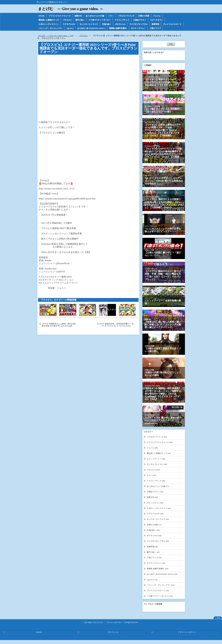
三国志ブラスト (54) (156, 496)
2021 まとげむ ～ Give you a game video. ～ (109, 626)
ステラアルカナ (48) (156, 518)
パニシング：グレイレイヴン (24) (162, 589)
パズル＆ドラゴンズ (132, 16)
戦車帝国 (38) (153, 551)
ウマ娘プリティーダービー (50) (161, 600)
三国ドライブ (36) (155, 562)
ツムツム (165, 16)
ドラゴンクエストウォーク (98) (161, 447)
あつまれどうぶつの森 (99, 16)
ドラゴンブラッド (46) (157, 486)
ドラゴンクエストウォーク (61, 16)
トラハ (116, 16)
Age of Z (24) (152, 584)
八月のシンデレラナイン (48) (160, 513)
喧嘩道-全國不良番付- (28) (158, 573)
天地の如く (111, 25)
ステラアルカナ (71, 25)
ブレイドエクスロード (49, 29)
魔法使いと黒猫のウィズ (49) (160, 458)
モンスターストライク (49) (159, 524)
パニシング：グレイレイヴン (75, 29)
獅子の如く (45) (154, 556)
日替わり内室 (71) (155, 529)
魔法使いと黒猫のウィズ (50, 20)
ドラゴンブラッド (128, 20)
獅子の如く (83, 20)
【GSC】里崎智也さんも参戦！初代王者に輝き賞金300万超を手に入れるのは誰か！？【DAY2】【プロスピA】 (60, 330)
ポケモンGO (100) (155, 540)
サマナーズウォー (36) (157, 567)
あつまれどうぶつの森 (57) (159, 491)
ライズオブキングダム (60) (159, 545)
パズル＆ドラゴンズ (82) (158, 442)
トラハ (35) (152, 480)
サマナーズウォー (169, 29)
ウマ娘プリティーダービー (104, 20)
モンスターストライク (92, 25)
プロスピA (69, 20)
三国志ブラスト (147, 20)
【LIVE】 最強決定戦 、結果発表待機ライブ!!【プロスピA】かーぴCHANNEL (114, 330)
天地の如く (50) (154, 535)
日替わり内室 (151, 16)
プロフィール (113, 636)
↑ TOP (218, 622)
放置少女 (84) (153, 502)
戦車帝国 (164, 25)
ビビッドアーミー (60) (157, 464)
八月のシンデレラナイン (50, 25)
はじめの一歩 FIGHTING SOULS (119, 29)
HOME (42, 16)
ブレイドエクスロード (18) (159, 595)
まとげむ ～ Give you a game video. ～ (72, 9)
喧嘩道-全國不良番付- (147, 29)
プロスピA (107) (154, 475)
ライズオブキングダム (146, 25)
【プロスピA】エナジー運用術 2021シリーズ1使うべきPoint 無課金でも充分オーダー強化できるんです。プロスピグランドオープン (87, 53)
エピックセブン (165, 20)
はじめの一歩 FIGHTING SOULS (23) (163, 578)
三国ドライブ (45, 33)
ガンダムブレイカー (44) (158, 469)
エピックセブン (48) (156, 507)
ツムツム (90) (153, 453)
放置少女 (81, 16)
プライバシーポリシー (187, 636)
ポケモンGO (126, 25)
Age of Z (96, 29)
